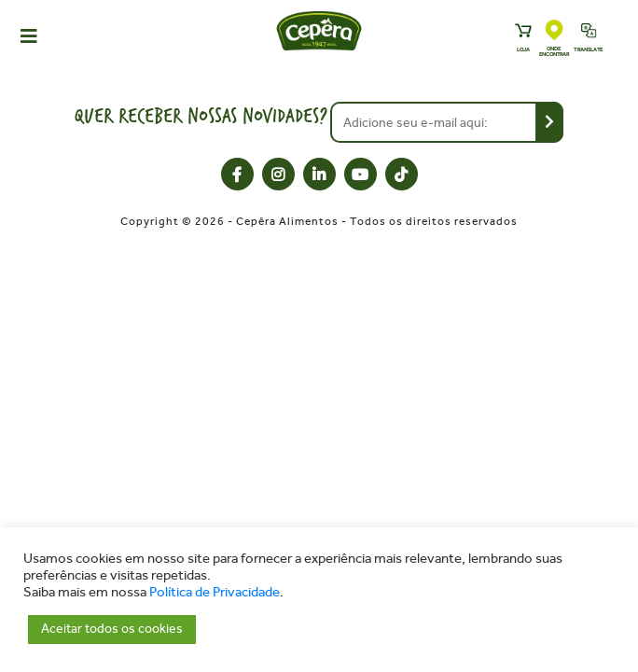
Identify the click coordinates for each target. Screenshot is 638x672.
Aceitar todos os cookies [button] (112, 629)
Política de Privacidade (215, 592)
